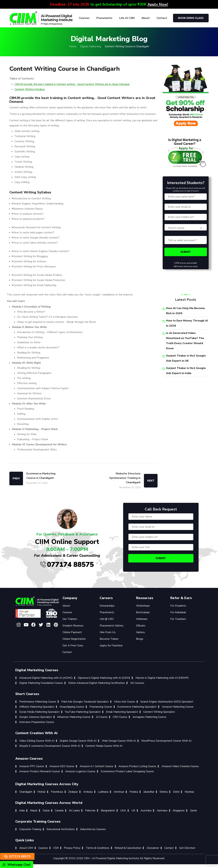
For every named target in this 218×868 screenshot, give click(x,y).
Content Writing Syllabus (30, 89)
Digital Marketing (91, 46)
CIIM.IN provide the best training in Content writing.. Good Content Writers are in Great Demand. (72, 84)
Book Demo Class (191, 18)
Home (73, 46)
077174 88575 (67, 565)
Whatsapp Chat (17, 865)
